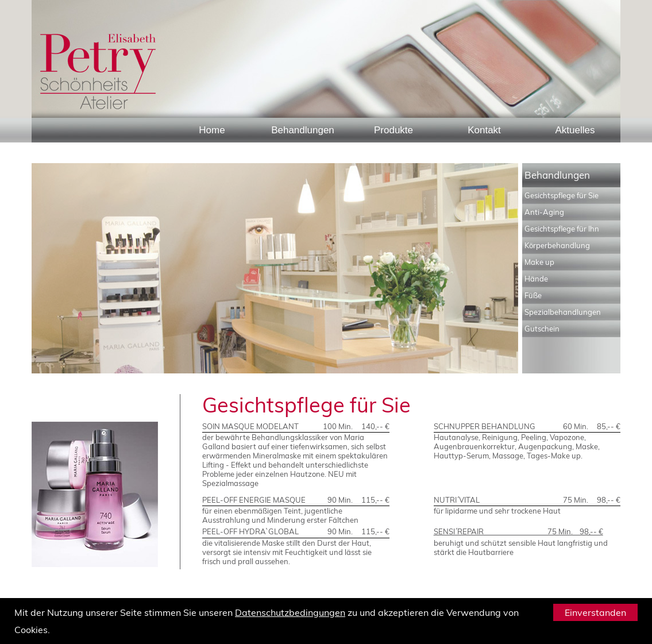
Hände (536, 279)
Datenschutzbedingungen (290, 612)
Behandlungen (303, 130)
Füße (533, 295)
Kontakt (484, 130)
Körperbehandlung (557, 245)
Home (212, 130)
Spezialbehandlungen (563, 312)
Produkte (393, 130)
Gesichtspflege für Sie (562, 195)
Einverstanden (595, 612)
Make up (539, 262)
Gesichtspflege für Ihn (562, 229)
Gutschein (542, 329)
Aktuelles (575, 130)
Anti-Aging (544, 212)
